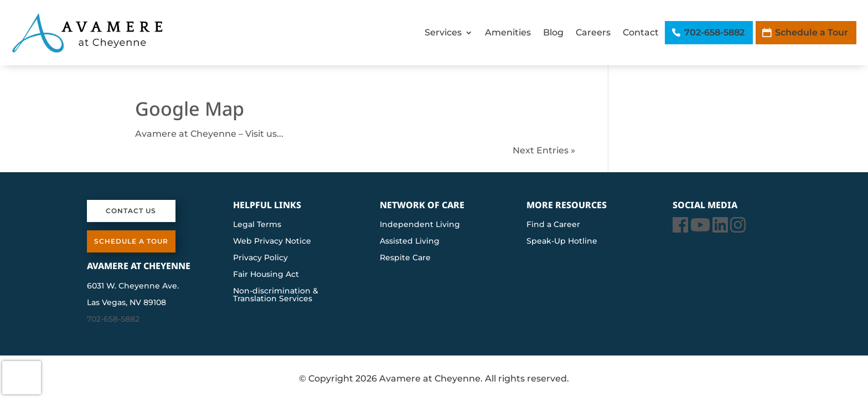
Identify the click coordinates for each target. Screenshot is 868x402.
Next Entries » (544, 150)
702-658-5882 (714, 32)
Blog (553, 32)
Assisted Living (410, 241)
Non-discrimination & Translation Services (276, 295)
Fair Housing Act (266, 275)
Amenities (508, 32)
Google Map (190, 109)
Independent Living (420, 225)
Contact (641, 32)
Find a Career (553, 225)
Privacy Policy (260, 258)
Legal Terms (257, 225)
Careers (593, 32)
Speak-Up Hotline (562, 241)
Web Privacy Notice (272, 241)
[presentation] (22, 378)
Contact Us (131, 211)
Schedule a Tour (812, 32)
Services (443, 32)
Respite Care (405, 258)
